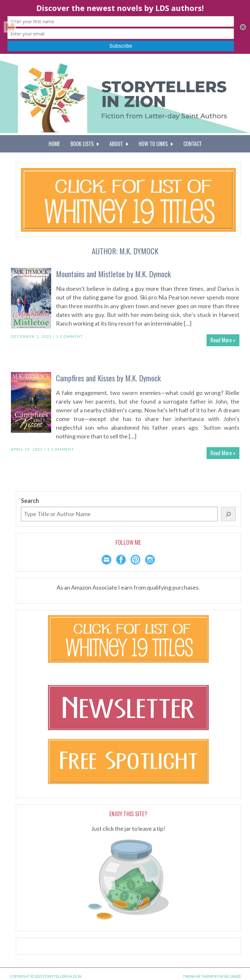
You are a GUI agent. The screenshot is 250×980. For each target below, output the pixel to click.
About (119, 144)
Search (30, 501)
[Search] (228, 514)
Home (54, 144)
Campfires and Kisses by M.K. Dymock (108, 378)
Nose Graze (230, 976)
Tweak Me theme (198, 976)
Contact (193, 144)
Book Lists (85, 144)
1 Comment (70, 336)
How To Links (156, 144)
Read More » (223, 340)
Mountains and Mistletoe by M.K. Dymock (113, 274)
